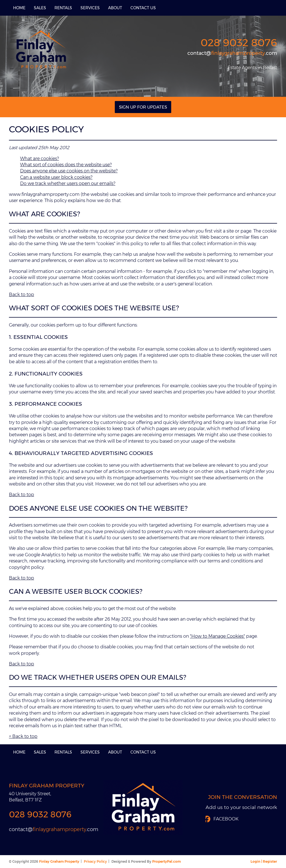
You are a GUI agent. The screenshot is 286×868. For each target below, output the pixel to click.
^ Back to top (23, 736)
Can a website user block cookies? (56, 177)
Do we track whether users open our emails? (68, 183)
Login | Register (264, 861)
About (115, 8)
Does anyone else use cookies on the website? (69, 171)
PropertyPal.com (166, 861)
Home (19, 8)
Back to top (22, 295)
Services (90, 8)
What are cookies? (40, 159)
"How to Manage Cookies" (217, 636)
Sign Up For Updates (143, 107)
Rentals (63, 8)
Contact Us (143, 8)
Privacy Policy (95, 861)
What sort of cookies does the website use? (66, 165)
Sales (40, 8)
